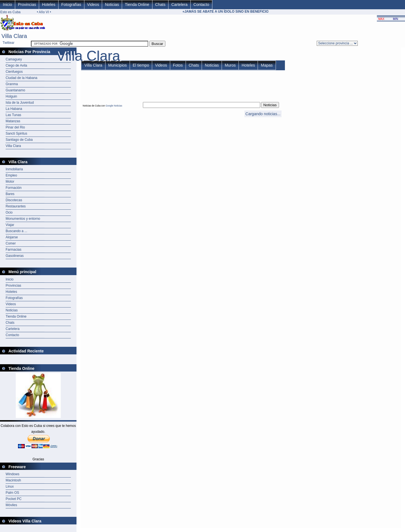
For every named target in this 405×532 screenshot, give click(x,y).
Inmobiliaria (14, 169)
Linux (10, 486)
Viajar (10, 225)
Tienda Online (137, 4)
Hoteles (49, 4)
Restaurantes (16, 206)
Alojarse (12, 237)
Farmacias (13, 250)
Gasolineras (15, 256)
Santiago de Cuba (19, 140)
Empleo (11, 175)
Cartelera (179, 4)
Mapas (267, 65)
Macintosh (13, 480)
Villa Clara (13, 146)
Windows (13, 474)
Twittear (8, 43)
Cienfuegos (14, 72)
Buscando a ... (16, 231)
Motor (10, 182)
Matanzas (13, 121)
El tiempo (141, 65)
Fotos (178, 65)
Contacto (201, 4)
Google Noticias (114, 106)
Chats (160, 4)
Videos (93, 4)
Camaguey (14, 59)
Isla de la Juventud (20, 103)
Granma (12, 84)
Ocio (9, 212)
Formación (14, 188)
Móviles (11, 505)
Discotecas (14, 200)
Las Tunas (13, 115)
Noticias (112, 4)
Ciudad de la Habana (22, 78)
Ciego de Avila (16, 65)
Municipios (118, 65)
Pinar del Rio (15, 127)
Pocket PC (14, 499)
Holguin (11, 96)
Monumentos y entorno (23, 219)
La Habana (14, 109)
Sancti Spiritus (16, 133)
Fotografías (71, 4)
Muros (230, 65)
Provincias (27, 4)
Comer (11, 243)
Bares (10, 194)
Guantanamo (15, 90)
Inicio (7, 4)
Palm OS (12, 493)
